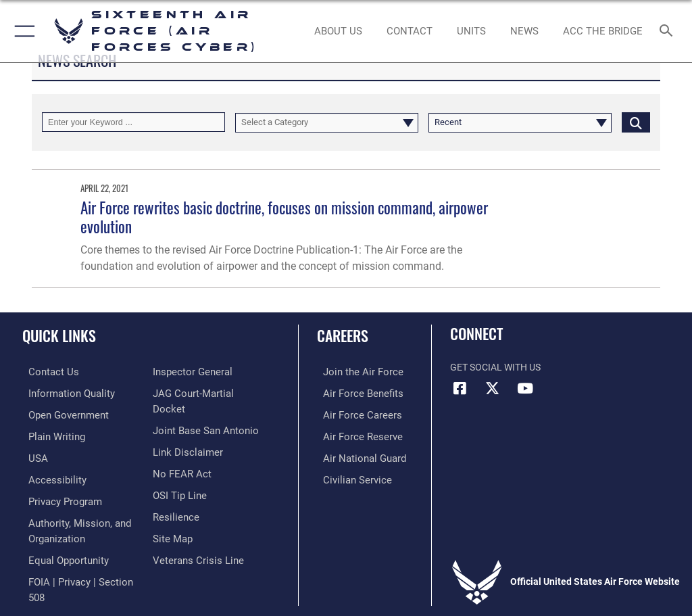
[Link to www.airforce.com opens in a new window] (353, 372)
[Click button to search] (636, 122)
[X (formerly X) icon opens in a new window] (493, 388)
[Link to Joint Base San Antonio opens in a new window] (202, 434)
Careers (343, 335)
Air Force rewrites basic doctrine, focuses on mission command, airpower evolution (284, 217)
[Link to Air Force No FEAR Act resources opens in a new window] (179, 476)
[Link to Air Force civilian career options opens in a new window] (348, 476)
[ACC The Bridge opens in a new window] (602, 31)
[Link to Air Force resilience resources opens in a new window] (173, 517)
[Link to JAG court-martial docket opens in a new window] (206, 413)
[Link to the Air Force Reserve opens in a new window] (353, 434)
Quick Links (59, 335)
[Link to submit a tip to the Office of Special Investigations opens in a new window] (177, 497)
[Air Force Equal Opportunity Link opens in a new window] (60, 553)
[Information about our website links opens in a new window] (184, 455)
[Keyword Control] (133, 122)
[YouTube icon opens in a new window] (525, 388)
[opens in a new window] (63, 393)
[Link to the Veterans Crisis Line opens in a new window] (194, 559)
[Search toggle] (669, 31)
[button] (22, 31)
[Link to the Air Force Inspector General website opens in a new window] (190, 393)
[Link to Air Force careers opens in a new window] (353, 413)
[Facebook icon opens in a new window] (460, 388)
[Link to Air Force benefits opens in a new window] (354, 393)
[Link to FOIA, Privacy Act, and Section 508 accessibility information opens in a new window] (209, 372)
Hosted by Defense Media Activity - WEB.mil (346, 586)
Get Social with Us (495, 368)
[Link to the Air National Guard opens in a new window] (356, 455)
